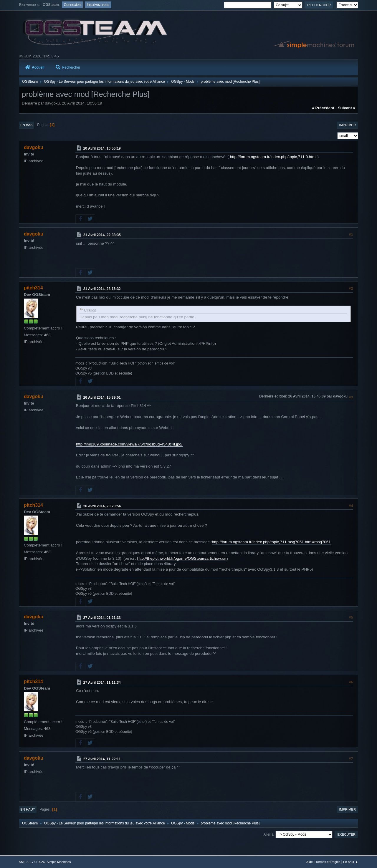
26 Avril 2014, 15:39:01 (102, 397)
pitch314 (33, 288)
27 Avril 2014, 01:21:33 (102, 618)
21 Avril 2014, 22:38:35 (102, 235)
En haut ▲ (351, 862)
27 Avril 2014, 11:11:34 (102, 682)
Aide (310, 862)
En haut (28, 809)
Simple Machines (59, 862)
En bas (27, 125)
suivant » (347, 108)
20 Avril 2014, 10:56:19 (102, 148)
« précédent (323, 108)
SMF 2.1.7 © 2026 (32, 862)
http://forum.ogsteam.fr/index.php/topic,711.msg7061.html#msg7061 (271, 542)
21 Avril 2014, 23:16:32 (102, 289)
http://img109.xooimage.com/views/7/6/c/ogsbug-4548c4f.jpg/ (129, 444)
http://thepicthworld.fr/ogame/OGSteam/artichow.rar (182, 558)
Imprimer (347, 125)
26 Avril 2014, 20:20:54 (102, 506)
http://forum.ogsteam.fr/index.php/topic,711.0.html (273, 157)
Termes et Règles (328, 862)
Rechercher (68, 67)
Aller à (269, 834)
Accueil (35, 67)
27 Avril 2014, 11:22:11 (102, 759)
